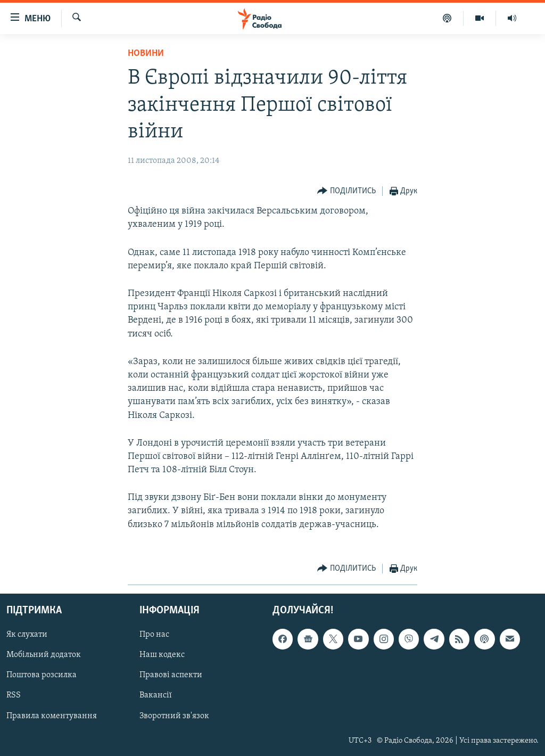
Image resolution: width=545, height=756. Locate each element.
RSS (14, 695)
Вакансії (156, 695)
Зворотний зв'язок (174, 716)
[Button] (346, 191)
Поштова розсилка (42, 675)
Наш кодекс (162, 655)
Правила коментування (52, 716)
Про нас (154, 635)
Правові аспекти (171, 675)
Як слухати (27, 635)
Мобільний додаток (44, 655)
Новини (146, 54)
